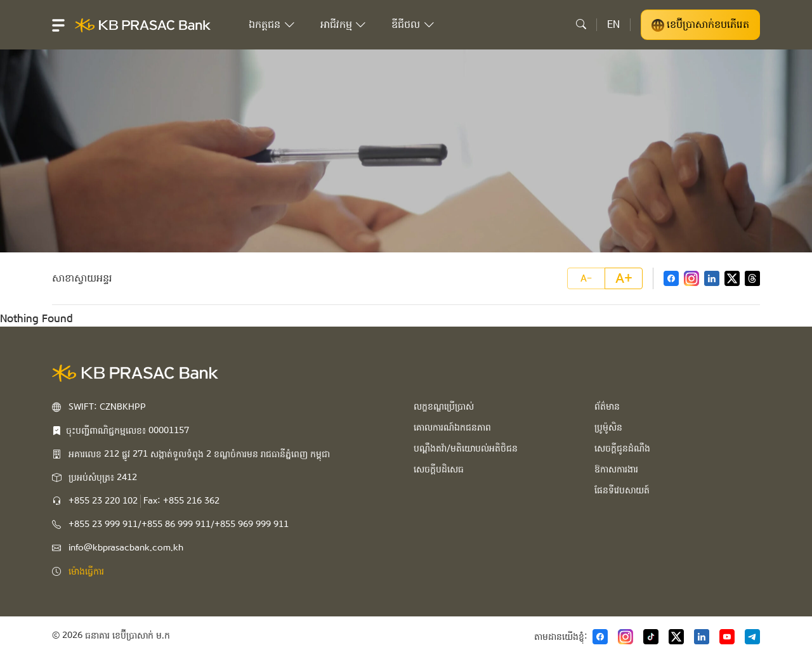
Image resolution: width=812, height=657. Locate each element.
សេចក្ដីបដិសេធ (439, 469)
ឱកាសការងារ (616, 469)
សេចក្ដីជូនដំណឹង (622, 448)
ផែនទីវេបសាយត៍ (622, 490)
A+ (624, 278)
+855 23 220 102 (103, 501)
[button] (58, 25)
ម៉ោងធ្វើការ (86, 571)
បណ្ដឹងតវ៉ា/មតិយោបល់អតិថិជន (466, 448)
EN (613, 24)
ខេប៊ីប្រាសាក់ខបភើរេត (700, 25)
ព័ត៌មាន (607, 407)
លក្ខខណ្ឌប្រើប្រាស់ (444, 407)
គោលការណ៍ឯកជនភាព (452, 427)
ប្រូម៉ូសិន (608, 427)
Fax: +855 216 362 (181, 501)
